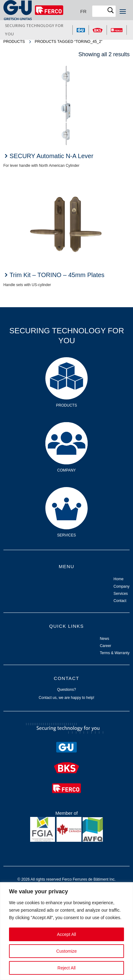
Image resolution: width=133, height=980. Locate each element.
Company (67, 432)
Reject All (66, 968)
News (104, 639)
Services (66, 497)
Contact (120, 601)
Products (14, 42)
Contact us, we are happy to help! (67, 698)
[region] (66, 931)
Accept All (66, 934)
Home (118, 579)
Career (105, 646)
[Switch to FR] (83, 11)
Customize (66, 951)
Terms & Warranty (115, 653)
